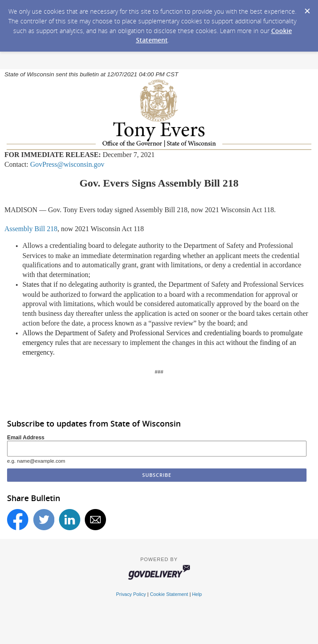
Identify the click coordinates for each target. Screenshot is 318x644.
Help (197, 594)
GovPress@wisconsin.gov (67, 164)
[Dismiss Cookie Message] (307, 8)
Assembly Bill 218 (31, 229)
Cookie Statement (169, 594)
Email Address (26, 438)
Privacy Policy (131, 594)
